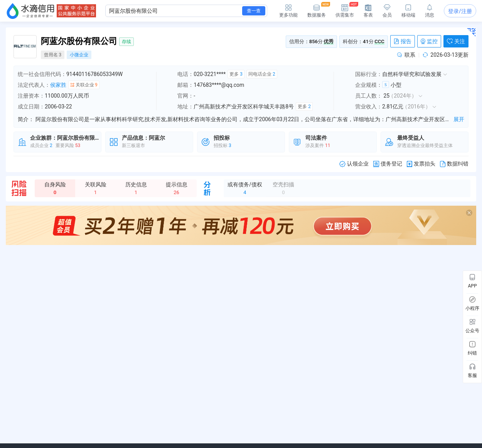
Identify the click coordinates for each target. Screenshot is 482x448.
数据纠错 (454, 164)
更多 (236, 74)
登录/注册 (460, 11)
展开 (459, 119)
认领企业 (354, 164)
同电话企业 (262, 74)
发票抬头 (421, 164)
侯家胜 (58, 85)
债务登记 (388, 164)
